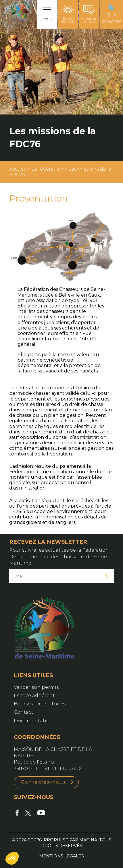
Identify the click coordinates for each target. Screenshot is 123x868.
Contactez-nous (43, 782)
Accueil (18, 169)
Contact (24, 712)
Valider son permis (89, 14)
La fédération (47, 169)
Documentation (33, 721)
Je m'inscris (107, 576)
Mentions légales (61, 856)
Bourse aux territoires (40, 704)
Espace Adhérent (68, 14)
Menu (47, 18)
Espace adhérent (34, 696)
